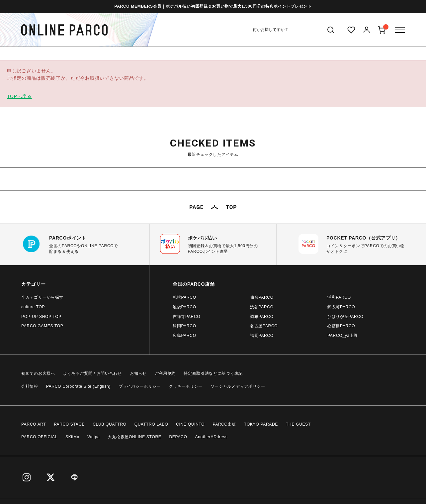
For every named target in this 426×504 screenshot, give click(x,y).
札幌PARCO (184, 297)
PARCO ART (34, 424)
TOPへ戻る (19, 96)
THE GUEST (298, 424)
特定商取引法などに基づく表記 (213, 373)
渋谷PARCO (262, 307)
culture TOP (33, 307)
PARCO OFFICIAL (39, 437)
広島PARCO (184, 336)
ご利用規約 (165, 373)
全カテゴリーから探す (42, 297)
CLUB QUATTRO (110, 424)
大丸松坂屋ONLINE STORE (134, 437)
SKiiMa (72, 437)
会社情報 (30, 386)
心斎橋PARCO (341, 326)
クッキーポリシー (186, 386)
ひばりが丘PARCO (345, 317)
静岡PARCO (184, 326)
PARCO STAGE (70, 424)
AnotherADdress (212, 437)
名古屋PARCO (264, 326)
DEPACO (178, 437)
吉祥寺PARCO (186, 317)
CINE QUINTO (190, 424)
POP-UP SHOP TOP (41, 317)
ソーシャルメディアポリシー (238, 386)
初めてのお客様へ (38, 373)
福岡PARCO (262, 336)
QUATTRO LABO (151, 424)
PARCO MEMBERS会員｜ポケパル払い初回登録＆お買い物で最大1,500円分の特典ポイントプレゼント (213, 6)
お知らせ (138, 373)
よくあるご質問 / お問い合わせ (92, 373)
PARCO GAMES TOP (42, 326)
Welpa (93, 437)
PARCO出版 (224, 424)
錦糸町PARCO (341, 307)
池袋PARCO (184, 307)
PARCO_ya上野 (343, 336)
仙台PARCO (262, 297)
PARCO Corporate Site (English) (78, 386)
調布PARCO (262, 317)
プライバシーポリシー (140, 386)
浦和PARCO (339, 297)
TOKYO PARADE (261, 424)
